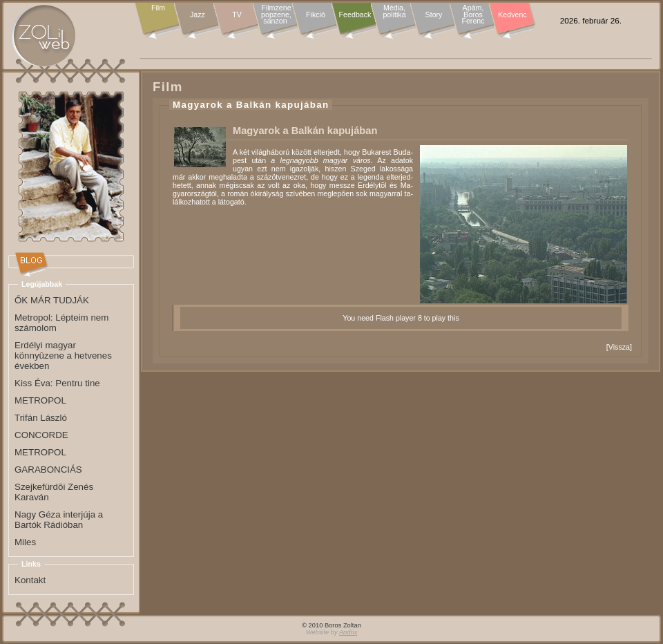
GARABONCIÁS (48, 470)
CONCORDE (41, 435)
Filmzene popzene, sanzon (276, 15)
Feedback (355, 15)
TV (237, 15)
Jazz (198, 15)
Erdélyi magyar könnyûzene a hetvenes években (63, 356)
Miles (25, 542)
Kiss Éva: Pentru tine (57, 383)
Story (434, 15)
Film (158, 8)
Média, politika (394, 11)
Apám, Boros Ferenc (473, 15)
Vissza (619, 347)
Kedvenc (512, 15)
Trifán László (41, 418)
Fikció (316, 15)
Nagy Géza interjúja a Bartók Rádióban (59, 520)
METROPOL (40, 400)
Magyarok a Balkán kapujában (251, 105)
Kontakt (30, 580)
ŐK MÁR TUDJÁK (52, 300)
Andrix (348, 632)
